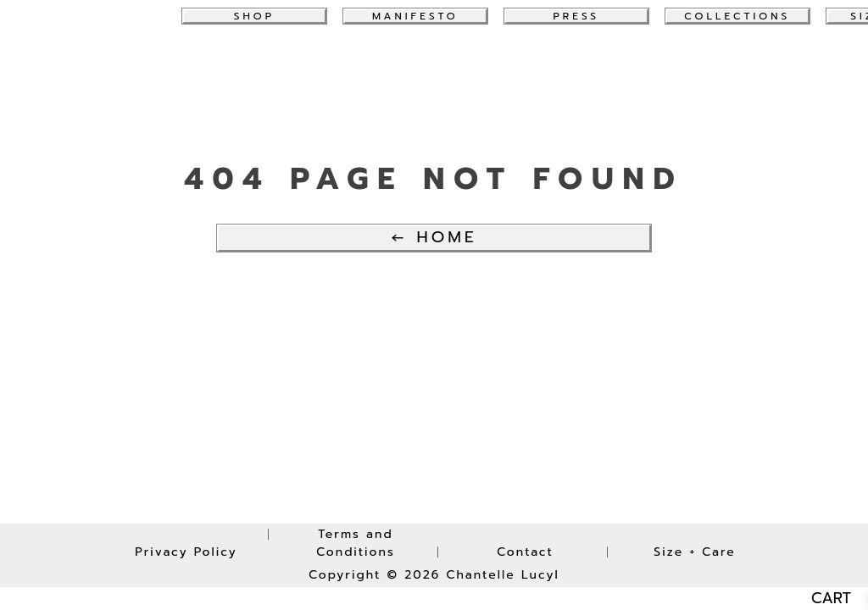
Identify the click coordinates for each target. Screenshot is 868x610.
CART (831, 599)
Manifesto (415, 16)
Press (577, 16)
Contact (525, 552)
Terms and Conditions (356, 543)
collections (737, 16)
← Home (434, 237)
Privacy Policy (186, 552)
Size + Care (694, 552)
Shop (254, 16)
